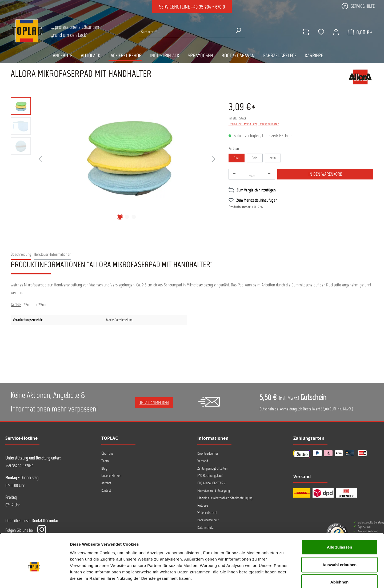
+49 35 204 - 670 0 (208, 7)
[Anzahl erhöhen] (269, 174)
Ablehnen (339, 553)
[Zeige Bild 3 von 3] (134, 217)
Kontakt (106, 491)
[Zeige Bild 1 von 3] (120, 217)
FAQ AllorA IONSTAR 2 (211, 483)
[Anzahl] (252, 174)
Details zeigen (284, 577)
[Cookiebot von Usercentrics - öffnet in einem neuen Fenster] (35, 578)
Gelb (255, 158)
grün (273, 158)
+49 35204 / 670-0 (19, 466)
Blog (104, 468)
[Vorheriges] (40, 159)
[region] (114, 159)
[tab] (21, 255)
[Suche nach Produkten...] (185, 32)
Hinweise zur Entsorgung (214, 491)
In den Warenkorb (325, 174)
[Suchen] (238, 30)
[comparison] (306, 32)
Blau (237, 158)
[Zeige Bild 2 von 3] (127, 217)
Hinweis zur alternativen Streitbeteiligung (225, 498)
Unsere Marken (111, 476)
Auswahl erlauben (339, 536)
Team (105, 461)
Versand (203, 461)
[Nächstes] (214, 159)
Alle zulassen (339, 518)
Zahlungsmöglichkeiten (212, 468)
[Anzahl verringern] (234, 174)
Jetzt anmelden (154, 403)
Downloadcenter (208, 453)
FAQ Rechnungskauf (210, 476)
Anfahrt (106, 483)
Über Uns (107, 453)
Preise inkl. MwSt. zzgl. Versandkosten (254, 124)
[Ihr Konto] (336, 32)
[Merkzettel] (321, 32)
